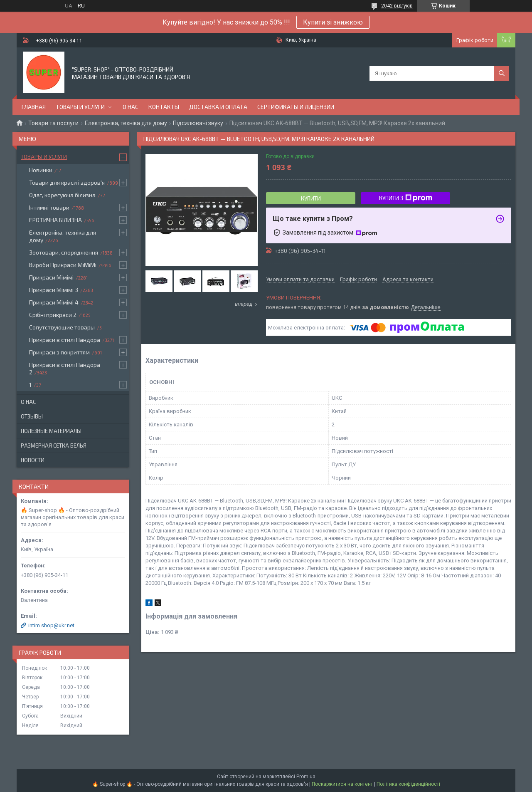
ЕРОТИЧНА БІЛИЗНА (55, 220)
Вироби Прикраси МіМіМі (63, 265)
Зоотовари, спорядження (64, 252)
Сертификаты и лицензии (296, 107)
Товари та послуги (53, 123)
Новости (33, 460)
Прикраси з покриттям (59, 352)
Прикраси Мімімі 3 (54, 290)
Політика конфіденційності (408, 784)
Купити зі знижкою (333, 22)
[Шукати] (502, 73)
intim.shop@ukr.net (51, 625)
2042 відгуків (397, 6)
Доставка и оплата (218, 107)
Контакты (164, 107)
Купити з (406, 198)
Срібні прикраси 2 (53, 315)
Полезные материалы (51, 431)
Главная (34, 107)
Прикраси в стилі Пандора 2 (65, 368)
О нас (131, 107)
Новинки (41, 170)
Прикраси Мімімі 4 (54, 302)
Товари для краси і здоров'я (67, 182)
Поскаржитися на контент (342, 784)
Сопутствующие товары (62, 327)
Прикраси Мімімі (51, 277)
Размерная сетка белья (54, 445)
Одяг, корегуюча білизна (62, 195)
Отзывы (32, 416)
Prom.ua (306, 777)
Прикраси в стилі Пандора (65, 340)
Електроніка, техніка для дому (126, 123)
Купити (311, 198)
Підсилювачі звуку (198, 123)
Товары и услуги (80, 107)
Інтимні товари (49, 207)
